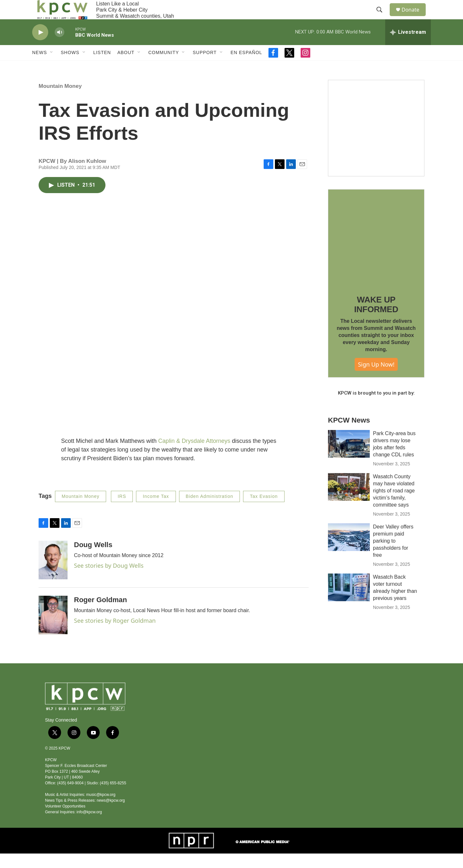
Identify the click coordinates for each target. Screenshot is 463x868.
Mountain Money (60, 101)
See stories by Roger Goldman (115, 635)
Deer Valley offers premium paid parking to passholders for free (393, 555)
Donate (414, 17)
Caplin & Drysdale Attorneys (194, 455)
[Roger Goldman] (53, 630)
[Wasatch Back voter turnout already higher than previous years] (349, 602)
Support (204, 67)
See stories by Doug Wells (109, 580)
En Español (246, 67)
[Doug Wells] (53, 574)
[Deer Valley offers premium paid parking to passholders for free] (349, 552)
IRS (122, 511)
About (126, 67)
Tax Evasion (264, 511)
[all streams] (408, 47)
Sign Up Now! (376, 379)
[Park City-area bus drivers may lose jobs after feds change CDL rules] (349, 458)
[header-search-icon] (382, 17)
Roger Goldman (100, 614)
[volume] (59, 47)
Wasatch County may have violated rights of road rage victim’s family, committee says (394, 505)
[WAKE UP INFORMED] (376, 252)
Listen (102, 67)
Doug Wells (93, 559)
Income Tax (156, 511)
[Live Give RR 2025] (376, 143)
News (40, 67)
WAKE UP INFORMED (376, 319)
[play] (40, 47)
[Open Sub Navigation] (52, 67)
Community (163, 67)
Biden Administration (210, 511)
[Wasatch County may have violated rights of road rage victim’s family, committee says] (349, 501)
